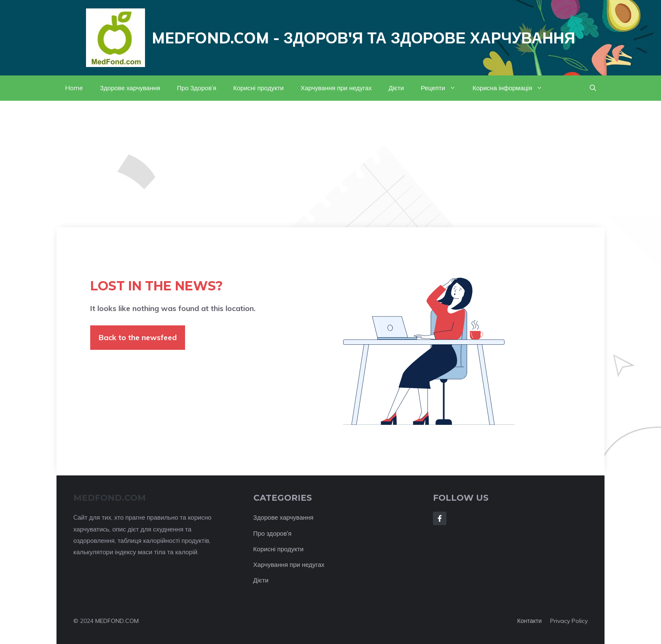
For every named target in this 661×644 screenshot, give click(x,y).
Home (74, 88)
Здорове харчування (130, 88)
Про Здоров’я (197, 88)
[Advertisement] (330, 164)
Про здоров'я (273, 533)
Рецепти (442, 88)
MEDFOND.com (110, 498)
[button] (593, 88)
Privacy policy (569, 621)
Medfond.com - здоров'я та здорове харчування (364, 38)
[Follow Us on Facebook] (440, 518)
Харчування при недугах (336, 88)
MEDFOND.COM (117, 621)
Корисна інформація (512, 88)
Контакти (529, 621)
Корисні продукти (258, 88)
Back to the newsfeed (138, 337)
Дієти (396, 88)
